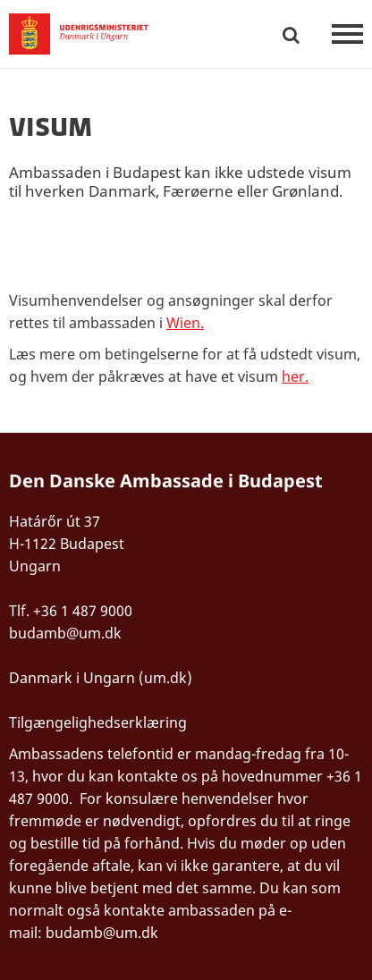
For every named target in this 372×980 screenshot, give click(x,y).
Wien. (185, 323)
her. (295, 376)
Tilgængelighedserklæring (98, 722)
